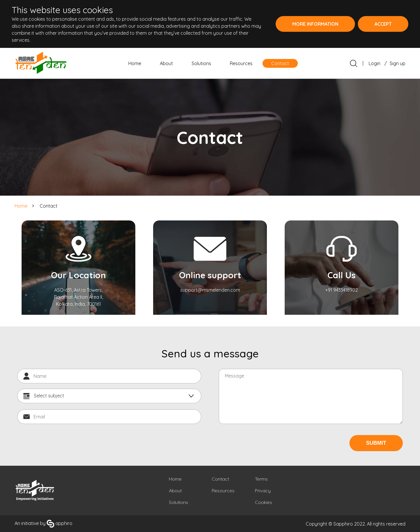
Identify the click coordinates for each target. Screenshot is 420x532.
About (166, 63)
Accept (383, 24)
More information (315, 24)
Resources (241, 63)
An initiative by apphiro (43, 523)
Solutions (201, 63)
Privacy (263, 491)
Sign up (398, 63)
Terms (261, 479)
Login (374, 63)
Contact (280, 63)
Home (135, 63)
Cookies (264, 502)
